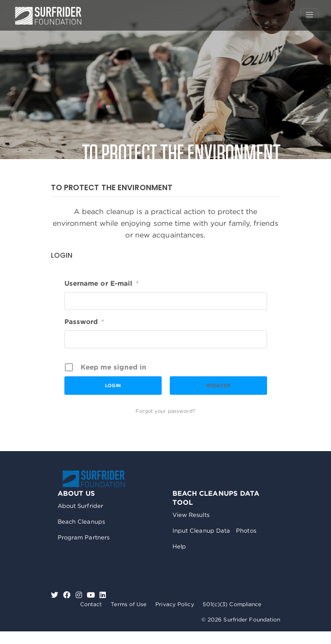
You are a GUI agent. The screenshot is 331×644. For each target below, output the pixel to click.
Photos (246, 531)
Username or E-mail (102, 283)
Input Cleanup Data (202, 531)
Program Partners (84, 537)
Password (84, 322)
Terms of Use (129, 604)
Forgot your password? (165, 411)
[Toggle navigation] (310, 14)
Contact (91, 604)
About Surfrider (81, 506)
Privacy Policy (175, 604)
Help (179, 546)
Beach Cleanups (81, 522)
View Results (191, 515)
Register (218, 385)
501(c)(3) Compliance (232, 604)
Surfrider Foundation (94, 479)
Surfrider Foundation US (48, 16)
